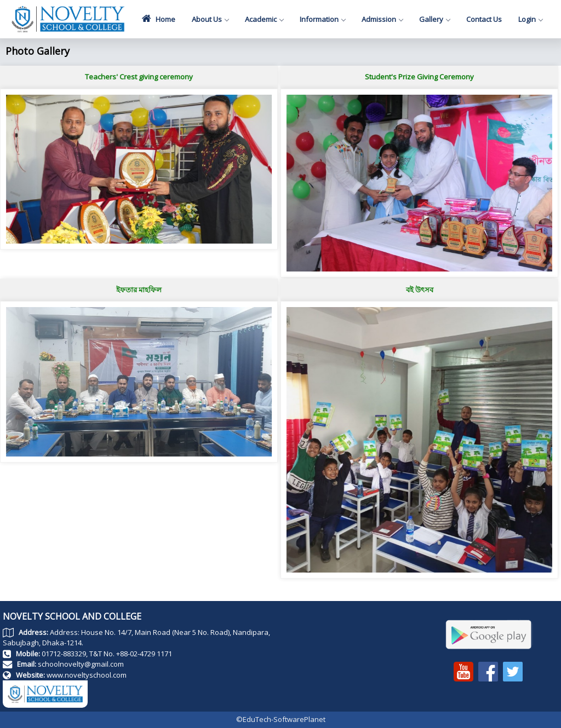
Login (530, 19)
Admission (382, 19)
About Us (210, 19)
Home (159, 19)
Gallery (434, 19)
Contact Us (484, 19)
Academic (264, 19)
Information (322, 19)
